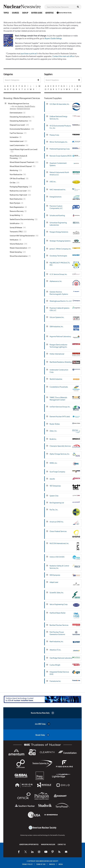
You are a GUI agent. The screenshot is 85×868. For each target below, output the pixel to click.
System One (54, 496)
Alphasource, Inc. (56, 281)
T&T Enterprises (55, 486)
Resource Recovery (17, 211)
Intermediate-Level (17, 141)
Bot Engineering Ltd (57, 503)
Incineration (14, 137)
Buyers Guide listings (53, 38)
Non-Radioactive (16, 174)
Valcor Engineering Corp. (59, 604)
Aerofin (52, 479)
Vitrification (14, 240)
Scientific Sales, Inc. (57, 592)
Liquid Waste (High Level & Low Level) (24, 149)
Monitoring (14, 170)
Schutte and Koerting (57, 215)
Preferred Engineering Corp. (60, 149)
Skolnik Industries (56, 379)
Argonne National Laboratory (60, 336)
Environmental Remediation (20, 129)
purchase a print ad (29, 53)
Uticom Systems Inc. (57, 317)
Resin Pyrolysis (15, 203)
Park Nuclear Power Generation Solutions (57, 633)
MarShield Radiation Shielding (61, 362)
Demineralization (16, 113)
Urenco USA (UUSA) (57, 557)
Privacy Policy (27, 864)
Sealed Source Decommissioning (22, 219)
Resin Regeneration (17, 207)
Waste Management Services (18, 103)
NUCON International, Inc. (59, 543)
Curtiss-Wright (55, 665)
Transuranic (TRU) (16, 231)
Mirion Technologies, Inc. (59, 142)
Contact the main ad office (63, 56)
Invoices (52, 864)
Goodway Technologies (58, 256)
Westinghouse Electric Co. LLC (61, 301)
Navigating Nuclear (48, 844)
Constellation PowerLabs (59, 387)
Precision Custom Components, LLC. (56, 207)
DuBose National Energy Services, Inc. (58, 117)
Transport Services (23, 108)
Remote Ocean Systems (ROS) (61, 156)
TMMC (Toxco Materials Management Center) (58, 398)
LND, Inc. (53, 181)
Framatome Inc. (55, 681)
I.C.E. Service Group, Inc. (58, 274)
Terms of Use (41, 864)
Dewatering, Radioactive (19, 121)
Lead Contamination (17, 145)
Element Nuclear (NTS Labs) (60, 416)
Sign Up (25, 13)
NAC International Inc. (58, 189)
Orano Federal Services (58, 531)
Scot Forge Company (57, 472)
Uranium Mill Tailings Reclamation (22, 236)
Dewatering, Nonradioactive (20, 117)
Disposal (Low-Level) (17, 125)
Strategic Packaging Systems (60, 241)
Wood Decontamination (19, 256)
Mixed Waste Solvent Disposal (21, 166)
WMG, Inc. (53, 463)
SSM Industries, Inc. (57, 326)
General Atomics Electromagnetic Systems (59, 293)
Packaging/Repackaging (19, 187)
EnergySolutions (55, 197)
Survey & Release (16, 227)
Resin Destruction (16, 199)
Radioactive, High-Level (18, 195)
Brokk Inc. (53, 439)
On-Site (13, 182)
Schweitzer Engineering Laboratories (58, 224)
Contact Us (62, 844)
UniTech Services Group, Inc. (60, 407)
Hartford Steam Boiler (58, 613)
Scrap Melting (15, 215)
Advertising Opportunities (29, 844)
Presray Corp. (54, 135)
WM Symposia (55, 575)
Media (61, 864)
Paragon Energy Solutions (59, 232)
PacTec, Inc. (54, 509)
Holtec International (57, 354)
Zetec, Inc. (53, 431)
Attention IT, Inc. (55, 650)
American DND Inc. (57, 522)
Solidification (15, 223)
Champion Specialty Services (60, 446)
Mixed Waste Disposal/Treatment (22, 162)
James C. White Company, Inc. (60, 249)
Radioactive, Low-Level (18, 191)
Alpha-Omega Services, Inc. (60, 454)
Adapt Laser (54, 582)
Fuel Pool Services (16, 133)
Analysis (21, 106)
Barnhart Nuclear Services (59, 625)
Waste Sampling (16, 252)
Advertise (49, 13)
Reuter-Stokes (55, 424)
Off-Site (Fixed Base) (17, 178)
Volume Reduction (16, 244)
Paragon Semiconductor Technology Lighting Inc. (58, 346)
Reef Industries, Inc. (57, 641)
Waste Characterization (18, 248)
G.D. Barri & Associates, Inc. (60, 104)
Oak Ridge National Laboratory (61, 658)
